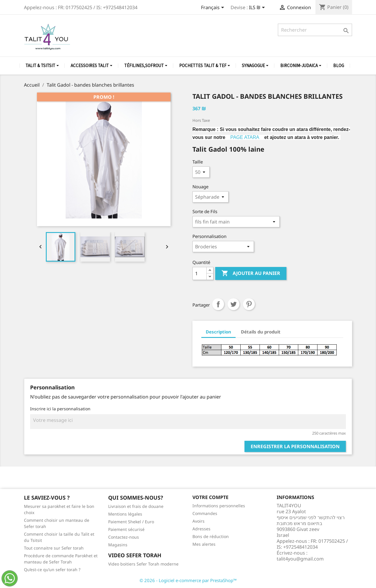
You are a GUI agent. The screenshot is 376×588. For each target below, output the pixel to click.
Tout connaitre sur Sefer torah (54, 548)
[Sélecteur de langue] (214, 8)
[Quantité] (200, 273)
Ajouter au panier (251, 273)
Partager (218, 304)
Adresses (201, 529)
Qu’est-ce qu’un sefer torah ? (52, 570)
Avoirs (198, 521)
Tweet (234, 304)
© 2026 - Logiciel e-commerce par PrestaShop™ (188, 580)
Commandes (205, 513)
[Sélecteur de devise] (258, 8)
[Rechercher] (315, 30)
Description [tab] (218, 332)
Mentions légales (125, 514)
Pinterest (249, 304)
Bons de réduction (211, 536)
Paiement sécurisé (126, 529)
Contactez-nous (124, 537)
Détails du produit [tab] (261, 332)
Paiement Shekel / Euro (131, 522)
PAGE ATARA (245, 137)
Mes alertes (204, 544)
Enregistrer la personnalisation (295, 446)
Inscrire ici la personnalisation (60, 409)
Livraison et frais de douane (136, 506)
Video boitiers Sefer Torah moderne (143, 564)
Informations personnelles (219, 506)
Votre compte (210, 497)
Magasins (118, 545)
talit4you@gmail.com (300, 559)
